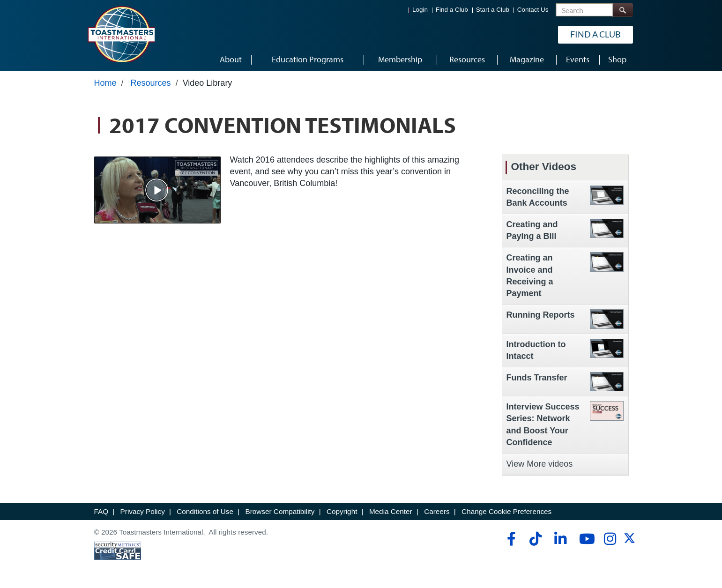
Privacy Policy (143, 511)
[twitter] (629, 541)
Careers (437, 511)
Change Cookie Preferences (506, 511)
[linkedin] (560, 539)
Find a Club (452, 10)
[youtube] (585, 539)
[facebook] (510, 539)
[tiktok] (535, 539)
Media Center (391, 511)
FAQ (101, 511)
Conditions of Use (205, 511)
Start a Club (493, 10)
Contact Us (533, 10)
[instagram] (610, 539)
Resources (151, 83)
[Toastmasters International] (121, 34)
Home (105, 83)
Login (420, 10)
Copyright (342, 511)
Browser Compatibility (280, 511)
